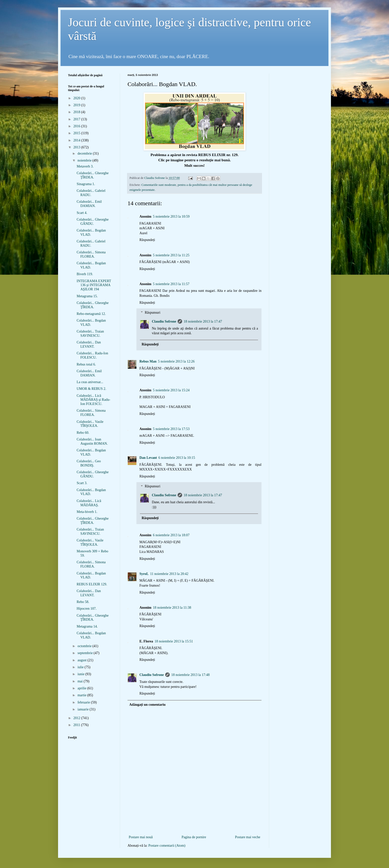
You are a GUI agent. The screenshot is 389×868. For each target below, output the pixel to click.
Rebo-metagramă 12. (91, 314)
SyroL (144, 574)
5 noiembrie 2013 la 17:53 (171, 429)
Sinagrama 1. (86, 184)
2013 (77, 147)
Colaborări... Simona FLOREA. (91, 254)
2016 (77, 126)
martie (82, 695)
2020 (77, 98)
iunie (81, 674)
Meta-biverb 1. (87, 512)
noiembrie (85, 160)
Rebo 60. (83, 433)
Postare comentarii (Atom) (167, 846)
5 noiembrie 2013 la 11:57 (171, 284)
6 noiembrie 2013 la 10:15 (177, 458)
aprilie (82, 688)
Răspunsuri (152, 313)
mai (81, 681)
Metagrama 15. (87, 296)
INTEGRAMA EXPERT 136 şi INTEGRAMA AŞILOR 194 (94, 285)
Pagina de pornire (194, 837)
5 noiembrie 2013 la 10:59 (171, 217)
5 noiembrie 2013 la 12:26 (176, 361)
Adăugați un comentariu (147, 705)
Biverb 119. (85, 274)
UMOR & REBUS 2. (91, 389)
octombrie (85, 646)
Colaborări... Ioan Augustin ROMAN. (92, 441)
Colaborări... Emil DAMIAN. (89, 204)
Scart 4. (82, 213)
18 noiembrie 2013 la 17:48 (190, 675)
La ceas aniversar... (90, 382)
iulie (81, 667)
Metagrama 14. (87, 626)
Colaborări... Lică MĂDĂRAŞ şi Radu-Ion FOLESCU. (94, 400)
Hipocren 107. (87, 609)
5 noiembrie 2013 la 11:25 (171, 255)
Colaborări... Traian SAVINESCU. (90, 334)
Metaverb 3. (85, 166)
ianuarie (83, 709)
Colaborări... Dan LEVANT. (89, 344)
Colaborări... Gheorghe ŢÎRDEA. (93, 175)
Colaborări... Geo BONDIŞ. (89, 463)
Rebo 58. (83, 602)
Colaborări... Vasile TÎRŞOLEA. (90, 424)
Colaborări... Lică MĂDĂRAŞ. (89, 503)
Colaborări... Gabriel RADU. (91, 193)
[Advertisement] (194, 826)
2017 (77, 119)
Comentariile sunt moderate (159, 185)
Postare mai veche (248, 837)
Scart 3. (82, 483)
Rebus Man (148, 361)
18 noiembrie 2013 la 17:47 (203, 321)
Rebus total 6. (86, 364)
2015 (77, 133)
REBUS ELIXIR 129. (92, 584)
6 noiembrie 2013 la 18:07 (171, 535)
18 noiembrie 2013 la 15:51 (174, 641)
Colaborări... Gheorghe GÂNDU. (93, 222)
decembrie (85, 153)
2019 (77, 105)
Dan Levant (148, 458)
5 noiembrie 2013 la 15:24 (171, 390)
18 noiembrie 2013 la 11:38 (172, 608)
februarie (84, 702)
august (82, 660)
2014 (77, 140)
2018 (77, 112)
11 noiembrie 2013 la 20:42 (169, 574)
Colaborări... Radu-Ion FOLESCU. (92, 355)
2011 (77, 725)
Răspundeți (147, 240)
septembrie (85, 653)
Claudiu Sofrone (164, 321)
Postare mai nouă (141, 837)
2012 (77, 718)
